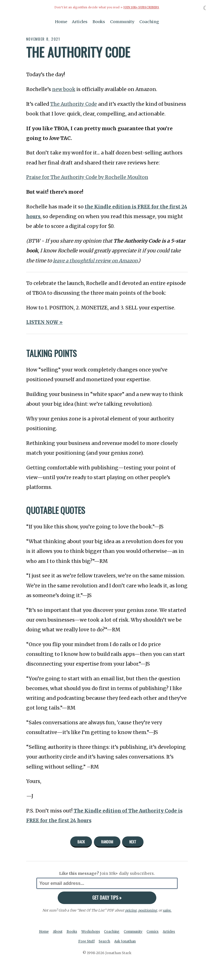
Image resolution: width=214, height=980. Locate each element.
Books (99, 22)
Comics (163, 931)
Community (122, 22)
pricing (131, 910)
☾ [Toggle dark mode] (206, 8)
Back (81, 842)
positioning (148, 910)
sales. (167, 910)
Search (113, 942)
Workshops (99, 931)
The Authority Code (74, 104)
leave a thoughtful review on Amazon (97, 260)
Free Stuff (94, 942)
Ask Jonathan (134, 942)
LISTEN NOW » (45, 322)
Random (107, 842)
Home (61, 22)
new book (64, 89)
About (64, 931)
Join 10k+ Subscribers (141, 7)
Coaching (149, 22)
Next (133, 842)
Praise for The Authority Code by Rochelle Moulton (88, 177)
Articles (80, 22)
